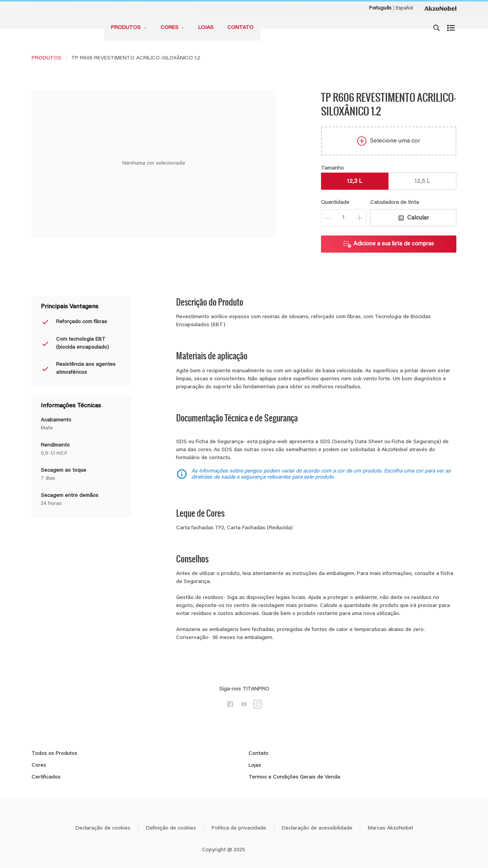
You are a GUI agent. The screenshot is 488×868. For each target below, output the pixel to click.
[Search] (437, 28)
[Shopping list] (452, 28)
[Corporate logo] (440, 8)
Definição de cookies (171, 828)
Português (380, 8)
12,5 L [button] (422, 181)
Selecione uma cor (389, 141)
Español (404, 8)
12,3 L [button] (355, 181)
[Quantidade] (344, 218)
